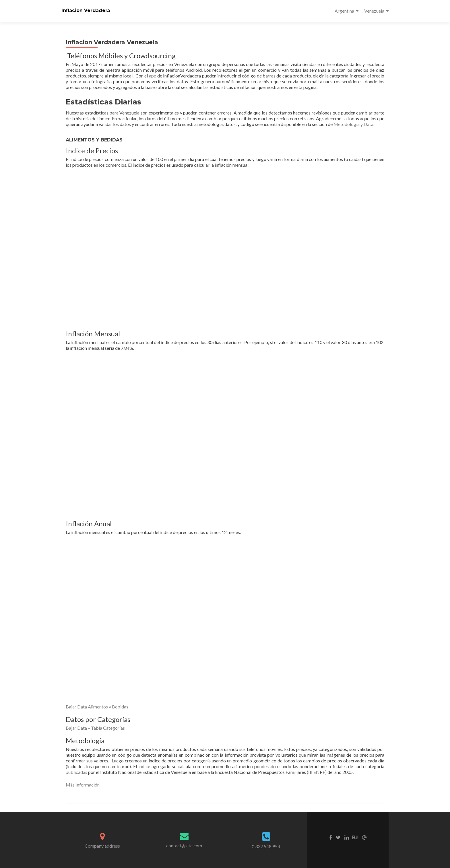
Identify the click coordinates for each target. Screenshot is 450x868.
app (153, 76)
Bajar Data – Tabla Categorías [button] (95, 728)
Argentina (344, 11)
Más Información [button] (83, 785)
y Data (367, 124)
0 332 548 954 (266, 846)
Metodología (347, 124)
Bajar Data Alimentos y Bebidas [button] (97, 707)
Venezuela (374, 11)
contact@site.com (184, 845)
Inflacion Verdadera (86, 10)
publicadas (77, 772)
